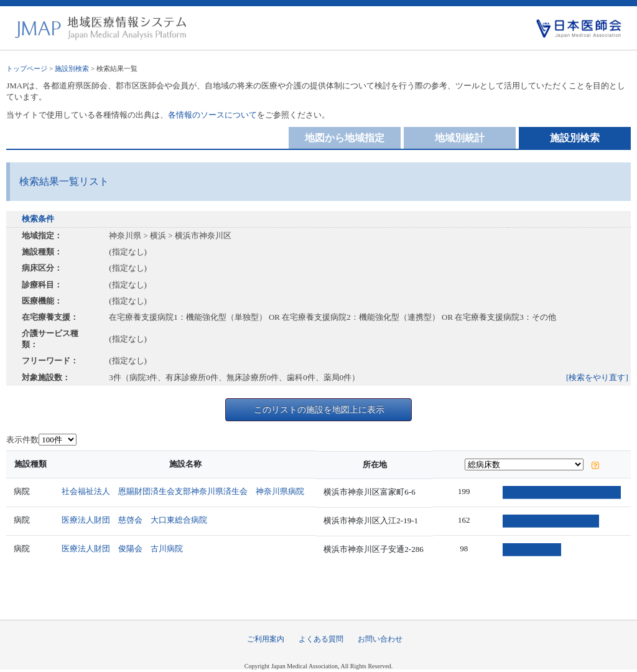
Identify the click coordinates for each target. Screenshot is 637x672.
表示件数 (22, 440)
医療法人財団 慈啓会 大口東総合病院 (136, 520)
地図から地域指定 (345, 138)
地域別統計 (460, 138)
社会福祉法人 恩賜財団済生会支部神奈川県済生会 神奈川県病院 (184, 491)
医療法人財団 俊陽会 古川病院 (123, 548)
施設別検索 (72, 68)
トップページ (27, 68)
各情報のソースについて (212, 115)
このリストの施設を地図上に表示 (319, 409)
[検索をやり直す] (597, 377)
